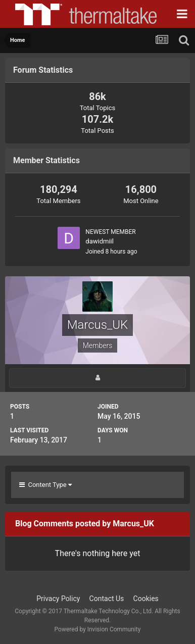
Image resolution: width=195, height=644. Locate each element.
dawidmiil (100, 241)
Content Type (45, 485)
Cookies (146, 599)
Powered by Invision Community (98, 629)
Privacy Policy (58, 599)
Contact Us (107, 599)
